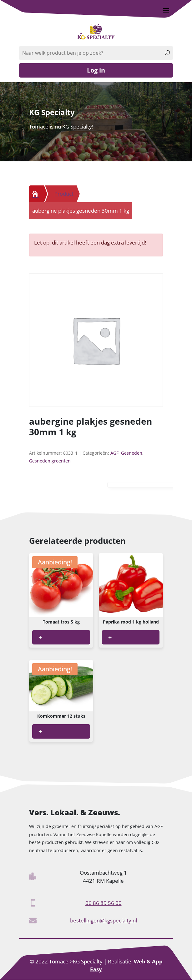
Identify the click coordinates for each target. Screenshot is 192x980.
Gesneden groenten (50, 461)
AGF (114, 453)
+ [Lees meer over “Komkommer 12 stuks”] (40, 731)
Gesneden (132, 453)
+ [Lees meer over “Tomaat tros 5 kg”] (40, 637)
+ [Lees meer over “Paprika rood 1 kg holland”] (110, 637)
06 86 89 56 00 (104, 903)
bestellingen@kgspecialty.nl (104, 920)
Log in (96, 70)
